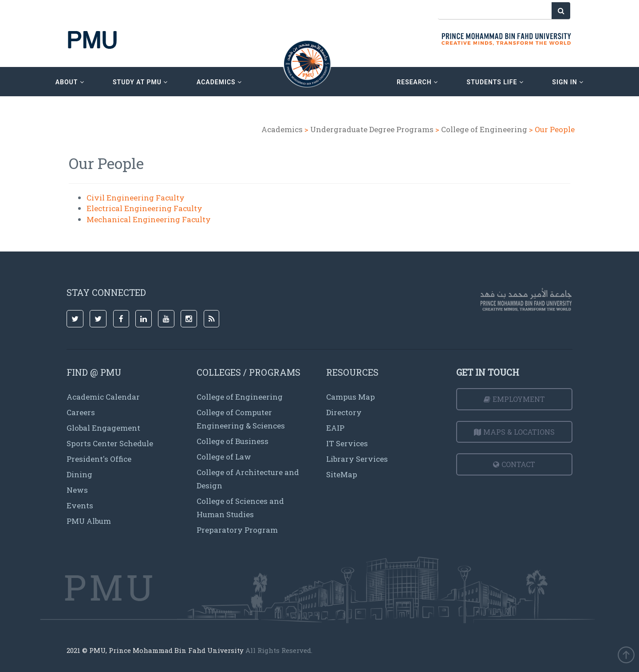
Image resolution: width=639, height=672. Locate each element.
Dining (79, 474)
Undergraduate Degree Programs (372, 129)
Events (80, 505)
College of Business (233, 441)
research (417, 82)
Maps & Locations (514, 432)
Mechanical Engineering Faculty (149, 219)
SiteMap (342, 474)
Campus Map (351, 397)
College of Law (224, 457)
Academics (282, 129)
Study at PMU (140, 82)
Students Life (495, 82)
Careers (81, 412)
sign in (568, 82)
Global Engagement (103, 428)
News (77, 490)
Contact (514, 464)
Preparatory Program (237, 530)
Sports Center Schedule (110, 443)
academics (219, 82)
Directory (344, 412)
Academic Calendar (103, 397)
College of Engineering (484, 129)
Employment (514, 399)
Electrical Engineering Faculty (144, 208)
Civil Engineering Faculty (136, 198)
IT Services (347, 443)
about (70, 82)
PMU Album (89, 521)
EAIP (335, 428)
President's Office (99, 459)
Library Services (357, 459)
